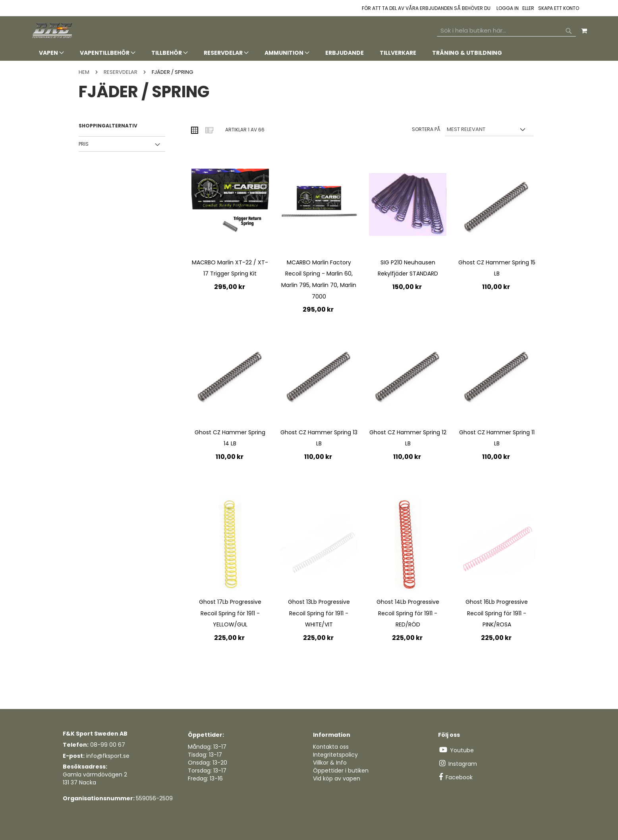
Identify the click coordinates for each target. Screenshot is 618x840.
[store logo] (53, 31)
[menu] (309, 53)
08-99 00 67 (108, 745)
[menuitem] (51, 53)
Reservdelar (121, 72)
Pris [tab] (84, 144)
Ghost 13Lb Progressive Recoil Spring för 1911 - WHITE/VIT (319, 613)
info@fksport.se (108, 756)
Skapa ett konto (559, 8)
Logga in (508, 8)
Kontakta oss (331, 747)
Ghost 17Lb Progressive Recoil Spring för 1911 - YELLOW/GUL (230, 613)
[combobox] (506, 31)
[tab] (309, 53)
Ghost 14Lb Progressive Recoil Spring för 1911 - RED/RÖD (408, 613)
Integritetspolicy (335, 755)
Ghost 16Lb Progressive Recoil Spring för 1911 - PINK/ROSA (497, 613)
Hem (85, 72)
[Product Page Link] (230, 206)
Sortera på (426, 129)
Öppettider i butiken (341, 771)
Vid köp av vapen (337, 778)
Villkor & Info (330, 763)
